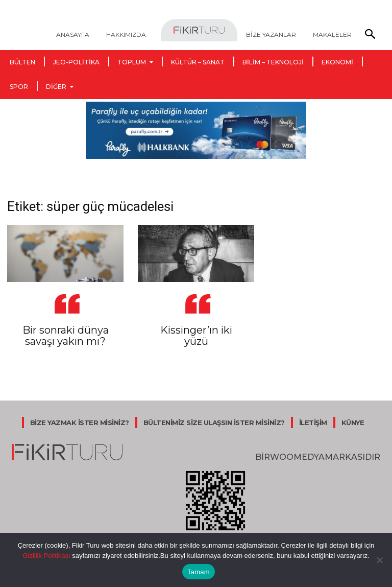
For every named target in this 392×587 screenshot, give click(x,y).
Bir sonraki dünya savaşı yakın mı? (66, 336)
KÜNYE (353, 422)
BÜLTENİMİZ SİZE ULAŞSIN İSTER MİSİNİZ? (214, 422)
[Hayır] (379, 560)
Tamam (199, 572)
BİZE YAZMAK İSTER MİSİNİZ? (80, 422)
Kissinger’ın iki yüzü (196, 336)
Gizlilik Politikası (46, 556)
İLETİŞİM (313, 422)
